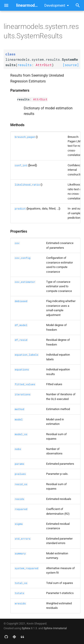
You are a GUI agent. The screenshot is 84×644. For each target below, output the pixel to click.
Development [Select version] (55, 5)
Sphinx (26, 628)
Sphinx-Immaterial (55, 628)
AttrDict (40, 99)
